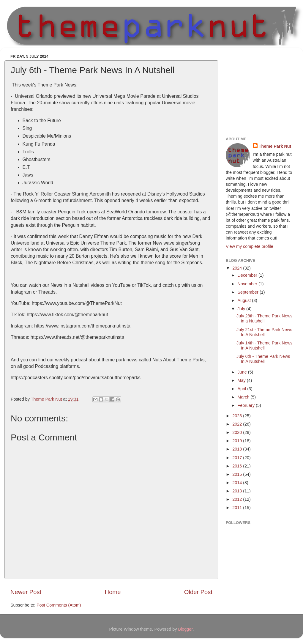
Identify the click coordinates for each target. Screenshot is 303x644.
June (243, 372)
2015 (238, 474)
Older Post (198, 592)
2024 (238, 268)
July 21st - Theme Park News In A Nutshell (264, 332)
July (242, 309)
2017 (238, 458)
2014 (238, 483)
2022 (238, 424)
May (242, 380)
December (248, 275)
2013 (238, 491)
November (248, 284)
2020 (238, 432)
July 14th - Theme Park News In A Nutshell (264, 345)
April (243, 389)
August (245, 300)
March (244, 397)
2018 (238, 449)
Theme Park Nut (275, 146)
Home (113, 592)
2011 (238, 508)
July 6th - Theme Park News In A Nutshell (263, 359)
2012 (238, 499)
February (247, 405)
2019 (238, 441)
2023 (238, 416)
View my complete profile (250, 246)
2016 (238, 466)
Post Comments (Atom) (59, 605)
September (249, 292)
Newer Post (26, 592)
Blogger (186, 629)
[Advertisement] (263, 89)
